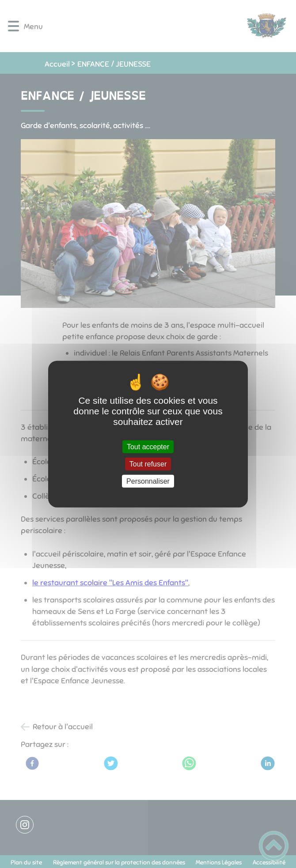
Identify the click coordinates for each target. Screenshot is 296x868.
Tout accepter (148, 446)
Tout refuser (148, 464)
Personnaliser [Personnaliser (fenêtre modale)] (148, 481)
